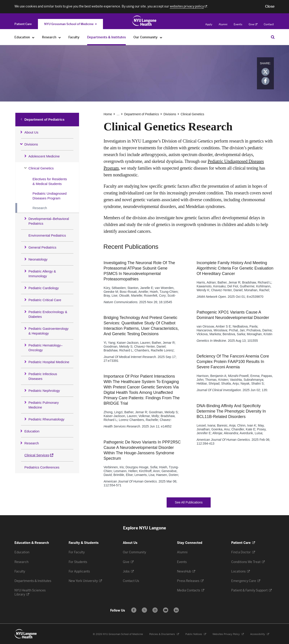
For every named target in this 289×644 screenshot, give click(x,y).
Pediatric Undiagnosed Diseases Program (50, 196)
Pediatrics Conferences (42, 467)
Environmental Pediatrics (47, 235)
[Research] (60, 37)
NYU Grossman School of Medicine (70, 24)
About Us (31, 132)
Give (253, 24)
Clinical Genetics (41, 168)
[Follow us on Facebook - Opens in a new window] (134, 610)
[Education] (33, 37)
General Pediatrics (42, 247)
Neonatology (38, 259)
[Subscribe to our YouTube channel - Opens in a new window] (166, 610)
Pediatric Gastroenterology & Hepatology (49, 331)
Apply (209, 24)
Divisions (31, 144)
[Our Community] (161, 37)
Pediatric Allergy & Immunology (42, 274)
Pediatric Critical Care (45, 300)
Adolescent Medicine (44, 156)
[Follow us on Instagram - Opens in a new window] (155, 610)
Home (108, 114)
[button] (270, 7)
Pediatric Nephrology (44, 391)
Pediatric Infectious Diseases (43, 376)
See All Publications (193, 502)
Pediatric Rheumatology (46, 419)
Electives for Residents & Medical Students (50, 181)
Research (40, 208)
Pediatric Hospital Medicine (49, 362)
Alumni (223, 24)
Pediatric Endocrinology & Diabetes (48, 314)
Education (32, 431)
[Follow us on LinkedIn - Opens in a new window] (176, 610)
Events (238, 24)
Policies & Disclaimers (164, 634)
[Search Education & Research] (273, 37)
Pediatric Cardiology (44, 288)
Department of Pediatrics (44, 119)
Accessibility (260, 634)
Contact (269, 24)
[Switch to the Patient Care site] (23, 24)
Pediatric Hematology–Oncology (45, 348)
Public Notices (196, 634)
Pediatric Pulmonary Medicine (44, 405)
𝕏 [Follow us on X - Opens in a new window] (144, 611)
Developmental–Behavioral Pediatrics (49, 221)
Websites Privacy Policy (228, 634)
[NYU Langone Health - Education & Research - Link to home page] (26, 634)
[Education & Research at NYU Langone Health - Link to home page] (144, 21)
